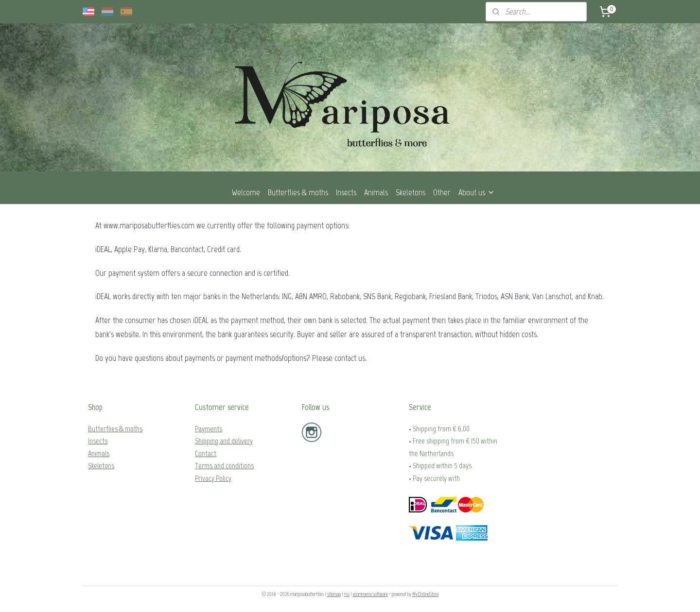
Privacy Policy (213, 478)
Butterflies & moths (298, 192)
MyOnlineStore (425, 594)
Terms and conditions (224, 466)
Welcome (246, 192)
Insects (346, 192)
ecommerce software (370, 594)
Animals (376, 192)
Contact (206, 453)
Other (442, 192)
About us (477, 192)
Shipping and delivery (224, 441)
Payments (209, 429)
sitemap (334, 594)
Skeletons (411, 192)
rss (347, 594)
